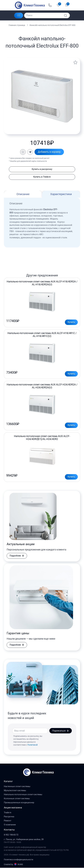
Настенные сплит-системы (17, 787)
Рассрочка (9, 817)
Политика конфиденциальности (19, 860)
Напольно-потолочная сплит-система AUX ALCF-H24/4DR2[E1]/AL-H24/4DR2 (42, 438)
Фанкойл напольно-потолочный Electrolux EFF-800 (52, 25)
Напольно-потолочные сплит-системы (23, 795)
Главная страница (17, 25)
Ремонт (8, 821)
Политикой (33, 745)
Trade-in (8, 813)
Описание (23, 194)
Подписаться (61, 731)
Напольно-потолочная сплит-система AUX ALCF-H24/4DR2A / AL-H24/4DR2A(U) (42, 386)
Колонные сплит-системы (17, 799)
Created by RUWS (13, 865)
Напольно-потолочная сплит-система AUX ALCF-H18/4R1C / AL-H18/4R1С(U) (42, 335)
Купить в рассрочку (42, 169)
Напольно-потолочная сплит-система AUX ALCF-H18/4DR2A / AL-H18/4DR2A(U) (42, 283)
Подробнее (17, 556)
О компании (10, 825)
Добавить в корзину (49, 152)
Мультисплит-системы (15, 791)
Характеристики (61, 194)
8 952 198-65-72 (11, 835)
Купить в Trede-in (42, 177)
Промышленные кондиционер (19, 803)
